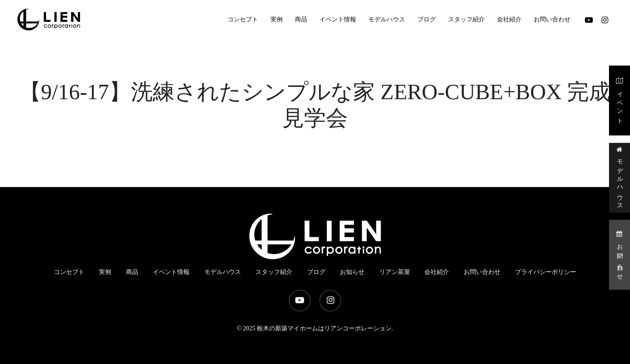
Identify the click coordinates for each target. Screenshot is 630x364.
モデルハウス (620, 177)
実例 (105, 272)
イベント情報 (171, 272)
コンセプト (69, 272)
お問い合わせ (620, 255)
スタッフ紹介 (274, 272)
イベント (620, 100)
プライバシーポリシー (546, 272)
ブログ (316, 272)
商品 (132, 272)
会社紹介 (437, 272)
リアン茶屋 (395, 272)
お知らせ (352, 272)
